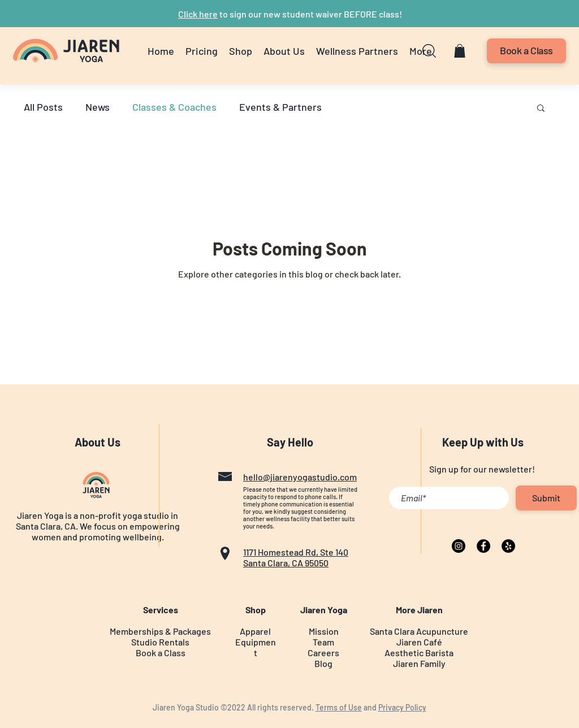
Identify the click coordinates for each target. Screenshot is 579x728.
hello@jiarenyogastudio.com (300, 477)
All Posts (43, 107)
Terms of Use (339, 707)
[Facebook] (483, 546)
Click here (198, 14)
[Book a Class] (526, 51)
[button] (241, 51)
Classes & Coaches (174, 107)
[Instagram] (459, 546)
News (98, 107)
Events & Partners (280, 107)
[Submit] (546, 498)
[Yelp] (508, 546)
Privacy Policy (402, 707)
